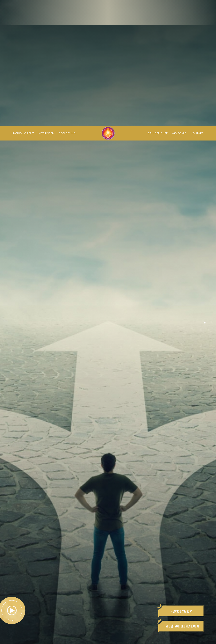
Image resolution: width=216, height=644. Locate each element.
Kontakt (197, 7)
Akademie (179, 7)
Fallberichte (158, 7)
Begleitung (67, 7)
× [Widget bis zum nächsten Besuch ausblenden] (12, 621)
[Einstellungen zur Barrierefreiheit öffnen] (8, 625)
